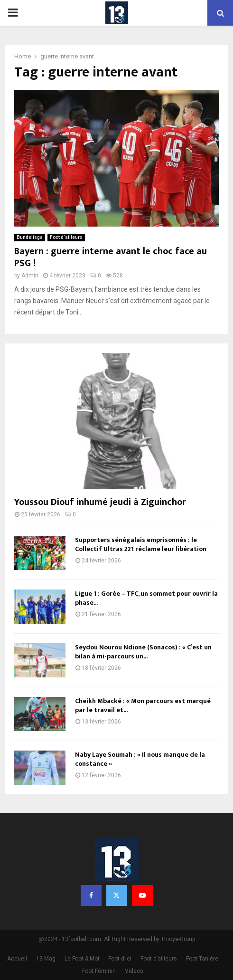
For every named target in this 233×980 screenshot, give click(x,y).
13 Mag (46, 959)
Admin (30, 276)
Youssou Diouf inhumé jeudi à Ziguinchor (100, 502)
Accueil (17, 959)
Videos (134, 971)
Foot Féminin (99, 971)
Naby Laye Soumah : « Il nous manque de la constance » (140, 759)
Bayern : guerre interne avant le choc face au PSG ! (111, 257)
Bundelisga (30, 237)
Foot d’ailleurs (66, 237)
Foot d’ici (120, 959)
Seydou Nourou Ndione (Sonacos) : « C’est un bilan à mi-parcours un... (143, 652)
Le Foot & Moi (82, 959)
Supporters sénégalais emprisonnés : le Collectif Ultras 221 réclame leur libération (141, 544)
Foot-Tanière (202, 959)
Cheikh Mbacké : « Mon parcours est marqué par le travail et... (143, 705)
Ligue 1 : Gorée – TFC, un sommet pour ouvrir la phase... (146, 598)
